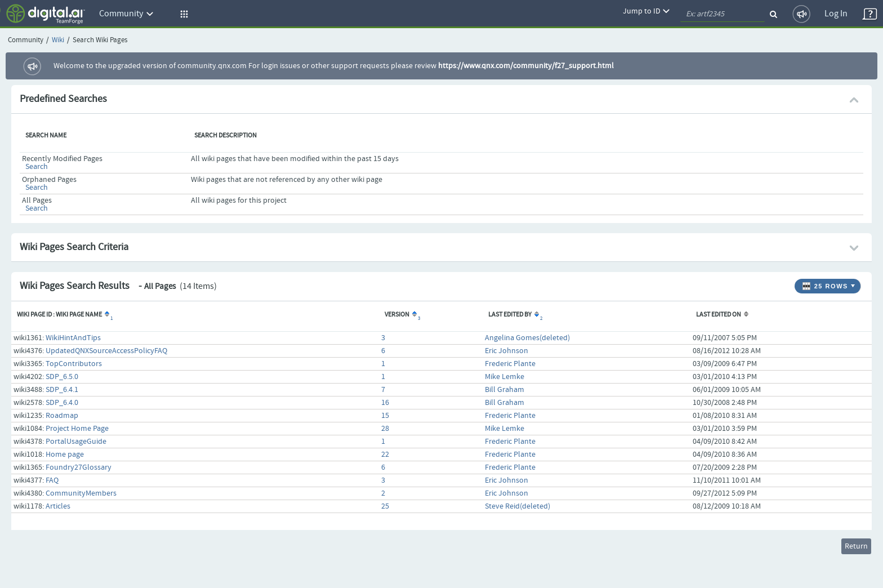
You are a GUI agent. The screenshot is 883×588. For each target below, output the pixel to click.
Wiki (58, 40)
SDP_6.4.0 (62, 403)
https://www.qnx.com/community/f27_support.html (526, 66)
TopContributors (74, 364)
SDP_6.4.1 (62, 390)
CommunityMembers (81, 493)
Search (37, 167)
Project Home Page (77, 429)
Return (856, 546)
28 (385, 429)
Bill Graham (505, 390)
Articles (58, 506)
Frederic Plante (510, 364)
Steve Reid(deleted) (518, 506)
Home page (65, 455)
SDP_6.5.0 (62, 377)
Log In (836, 14)
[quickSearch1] (723, 14)
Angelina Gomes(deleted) (527, 338)
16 (385, 403)
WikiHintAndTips (73, 338)
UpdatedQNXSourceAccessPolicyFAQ (106, 351)
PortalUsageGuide (76, 442)
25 (385, 506)
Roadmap (62, 416)
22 (385, 455)
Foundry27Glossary (79, 467)
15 (385, 416)
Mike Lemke (505, 377)
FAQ (52, 480)
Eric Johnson (507, 351)
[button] (182, 14)
